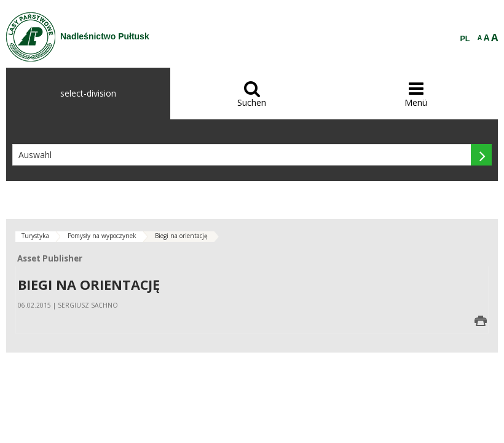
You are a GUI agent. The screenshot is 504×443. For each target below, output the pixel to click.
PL (465, 39)
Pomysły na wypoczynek (102, 236)
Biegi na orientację (181, 236)
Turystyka (35, 236)
